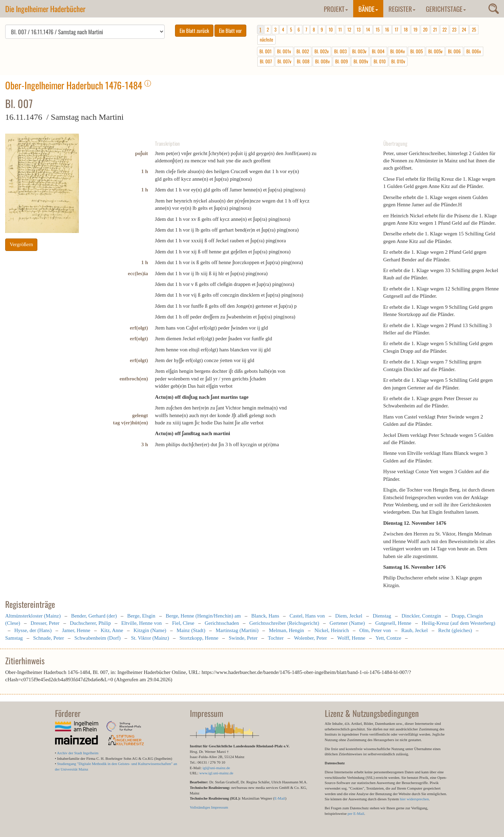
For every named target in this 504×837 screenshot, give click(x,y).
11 (340, 29)
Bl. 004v (397, 51)
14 (368, 29)
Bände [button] (368, 9)
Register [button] (402, 9)
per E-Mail (356, 813)
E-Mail (280, 798)
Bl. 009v (361, 61)
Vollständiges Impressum (209, 807)
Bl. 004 (378, 51)
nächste (267, 39)
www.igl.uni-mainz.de (216, 773)
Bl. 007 (266, 61)
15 (378, 29)
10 (331, 29)
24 (464, 29)
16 (387, 29)
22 (445, 29)
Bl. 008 (303, 61)
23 (454, 29)
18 (406, 29)
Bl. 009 (342, 61)
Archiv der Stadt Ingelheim (78, 753)
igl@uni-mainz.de (216, 768)
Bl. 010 (380, 61)
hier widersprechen (414, 799)
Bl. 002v (322, 51)
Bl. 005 (416, 51)
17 (396, 29)
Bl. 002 (303, 51)
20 (425, 29)
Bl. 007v (284, 61)
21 (435, 29)
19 (415, 29)
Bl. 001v (284, 51)
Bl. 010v (398, 61)
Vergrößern (21, 244)
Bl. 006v (474, 51)
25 (474, 29)
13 (359, 29)
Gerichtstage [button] (446, 9)
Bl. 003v (359, 51)
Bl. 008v (322, 61)
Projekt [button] (336, 9)
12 (349, 29)
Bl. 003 (340, 51)
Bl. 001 (265, 51)
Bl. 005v (435, 51)
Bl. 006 (454, 51)
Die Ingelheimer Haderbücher (45, 9)
